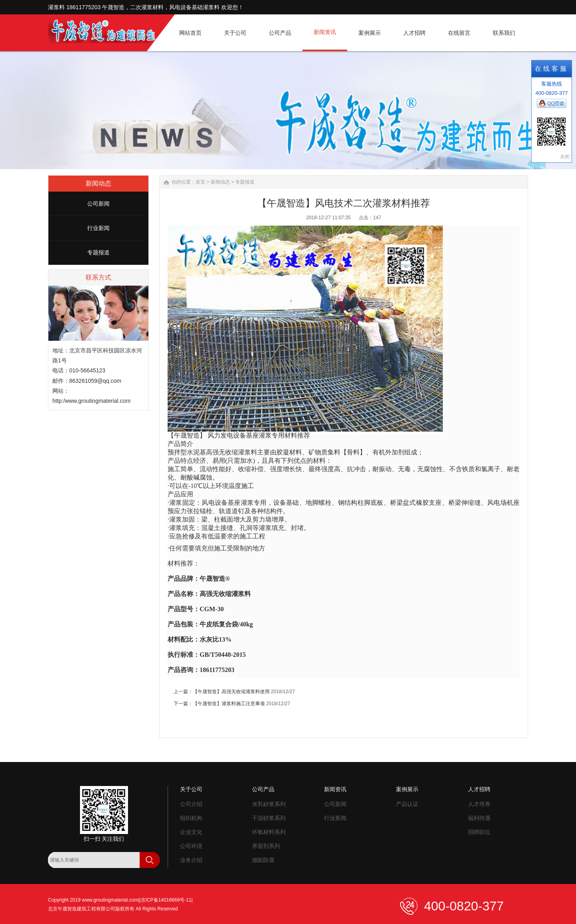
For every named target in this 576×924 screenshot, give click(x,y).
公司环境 (191, 846)
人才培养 (479, 804)
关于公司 (191, 789)
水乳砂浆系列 (269, 804)
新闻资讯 (335, 789)
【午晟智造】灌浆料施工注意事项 (229, 704)
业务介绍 (191, 860)
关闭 (565, 157)
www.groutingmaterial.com (110, 900)
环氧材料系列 (269, 832)
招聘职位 (479, 832)
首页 (200, 182)
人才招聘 (479, 789)
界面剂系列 (266, 846)
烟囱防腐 (263, 860)
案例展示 (407, 789)
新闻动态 (220, 182)
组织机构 (191, 818)
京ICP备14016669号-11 (166, 900)
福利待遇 (479, 818)
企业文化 (191, 832)
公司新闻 (98, 204)
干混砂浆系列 (269, 818)
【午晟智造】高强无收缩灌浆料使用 (231, 692)
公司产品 (263, 789)
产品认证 (407, 804)
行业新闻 (98, 228)
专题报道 (98, 252)
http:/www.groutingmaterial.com (91, 401)
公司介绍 (191, 804)
